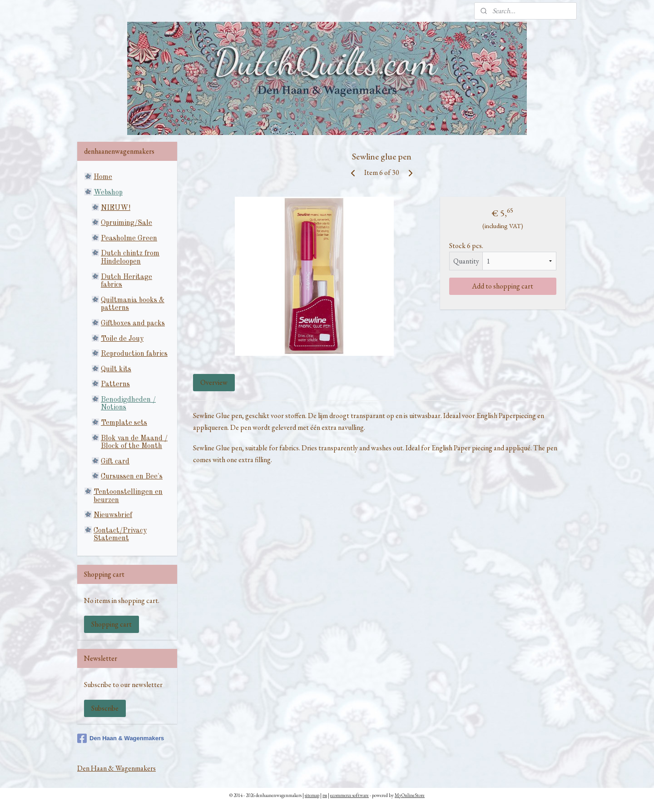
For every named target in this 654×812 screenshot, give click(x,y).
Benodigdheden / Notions (128, 404)
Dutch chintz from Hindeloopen (130, 258)
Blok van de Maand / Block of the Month (134, 443)
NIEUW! (116, 208)
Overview (214, 382)
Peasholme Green (129, 239)
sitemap (312, 795)
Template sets (124, 423)
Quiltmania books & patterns (133, 304)
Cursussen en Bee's (132, 477)
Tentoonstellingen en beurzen (128, 496)
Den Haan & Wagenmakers (121, 738)
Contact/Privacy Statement (120, 535)
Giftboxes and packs (133, 324)
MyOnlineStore (410, 795)
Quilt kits (116, 369)
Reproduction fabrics (134, 354)
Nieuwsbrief (113, 515)
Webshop (108, 193)
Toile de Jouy (122, 339)
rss (325, 795)
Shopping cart (111, 624)
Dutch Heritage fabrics (126, 281)
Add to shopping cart (503, 286)
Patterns (115, 384)
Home (103, 177)
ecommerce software (349, 795)
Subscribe (105, 708)
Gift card (115, 462)
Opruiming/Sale (126, 223)
